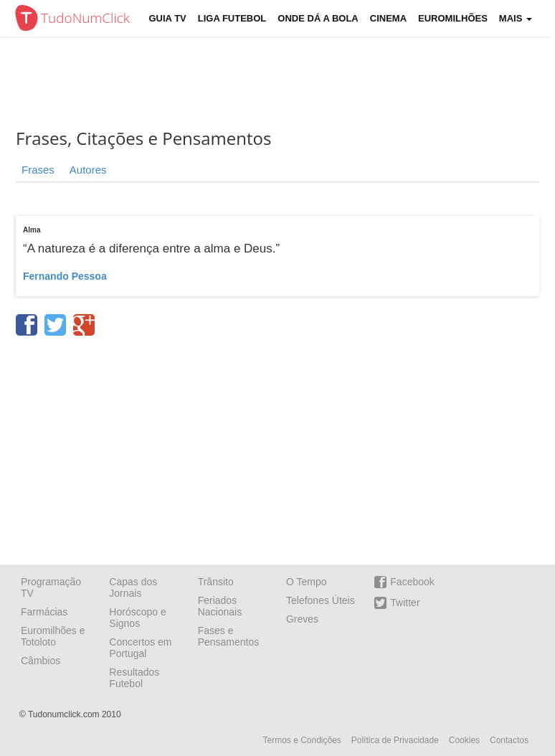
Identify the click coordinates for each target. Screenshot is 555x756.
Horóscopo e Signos (137, 618)
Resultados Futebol (134, 678)
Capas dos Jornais (133, 587)
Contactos (509, 740)
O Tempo (307, 582)
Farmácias (44, 612)
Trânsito (216, 582)
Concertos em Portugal (140, 648)
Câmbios (41, 661)
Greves (302, 619)
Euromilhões (453, 18)
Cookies (464, 740)
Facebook (404, 582)
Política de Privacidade (395, 740)
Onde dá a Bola (318, 18)
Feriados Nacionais (220, 606)
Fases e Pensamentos (229, 636)
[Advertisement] (277, 445)
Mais (516, 18)
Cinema (388, 18)
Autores (88, 170)
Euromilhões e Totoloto (53, 636)
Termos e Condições (302, 740)
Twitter (397, 603)
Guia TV (168, 18)
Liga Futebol (232, 18)
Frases (38, 170)
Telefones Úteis (321, 600)
